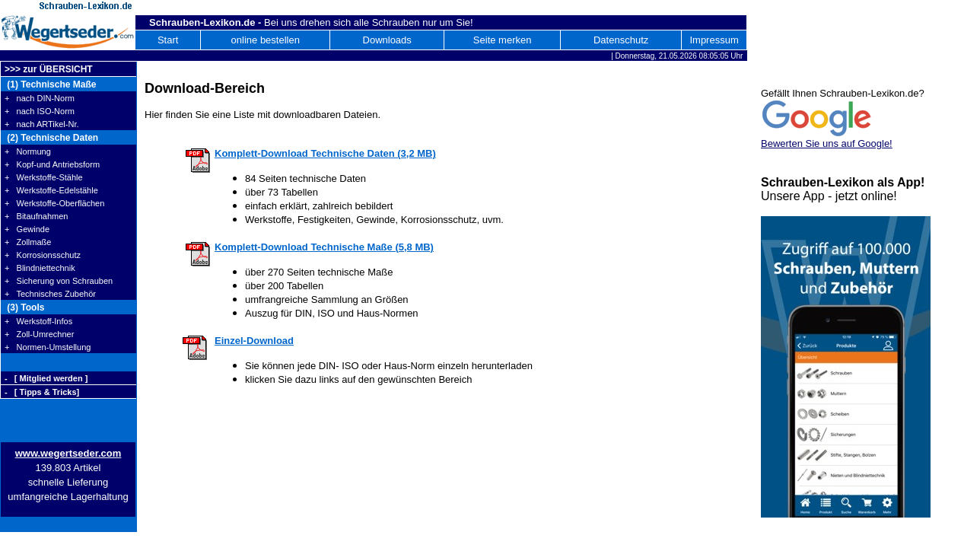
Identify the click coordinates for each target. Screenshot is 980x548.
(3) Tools (24, 307)
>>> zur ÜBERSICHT (49, 69)
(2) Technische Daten (51, 138)
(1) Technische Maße (50, 84)
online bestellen (266, 40)
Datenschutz (621, 40)
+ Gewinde (27, 229)
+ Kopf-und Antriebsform (52, 164)
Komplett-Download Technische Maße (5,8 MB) (324, 247)
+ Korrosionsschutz (43, 255)
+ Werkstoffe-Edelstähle (51, 190)
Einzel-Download (254, 341)
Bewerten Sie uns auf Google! (827, 143)
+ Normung (28, 151)
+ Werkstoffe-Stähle (44, 177)
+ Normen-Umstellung (48, 347)
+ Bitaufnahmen (36, 216)
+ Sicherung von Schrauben (59, 281)
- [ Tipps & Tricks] (42, 392)
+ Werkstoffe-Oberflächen (54, 203)
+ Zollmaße (28, 242)
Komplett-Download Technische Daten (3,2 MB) (325, 153)
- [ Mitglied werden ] (46, 378)
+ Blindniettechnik (40, 268)
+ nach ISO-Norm (40, 111)
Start (168, 40)
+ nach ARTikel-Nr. (42, 124)
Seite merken (503, 40)
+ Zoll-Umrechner (39, 334)
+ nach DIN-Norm (40, 98)
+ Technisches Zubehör (50, 294)
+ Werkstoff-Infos (38, 321)
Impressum (714, 40)
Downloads (387, 40)
